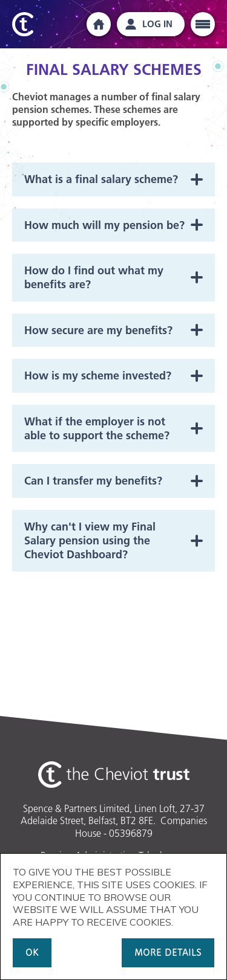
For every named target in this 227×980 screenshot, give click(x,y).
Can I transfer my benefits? (93, 481)
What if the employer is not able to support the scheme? (97, 428)
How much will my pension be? (104, 225)
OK (32, 953)
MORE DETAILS (168, 953)
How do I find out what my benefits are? (94, 277)
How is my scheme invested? (98, 376)
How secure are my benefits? (98, 330)
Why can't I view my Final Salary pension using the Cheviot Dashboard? (90, 541)
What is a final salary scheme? (101, 179)
